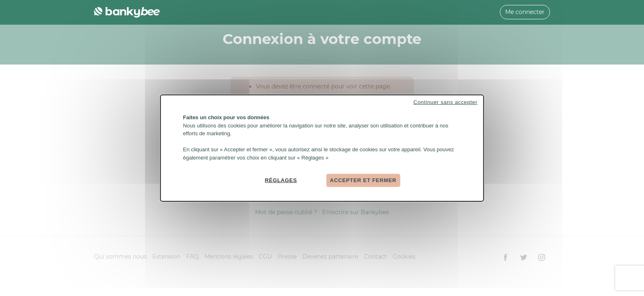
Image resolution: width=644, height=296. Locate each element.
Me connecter (525, 12)
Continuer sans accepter (446, 102)
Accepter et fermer (363, 180)
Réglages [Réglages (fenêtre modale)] (281, 180)
